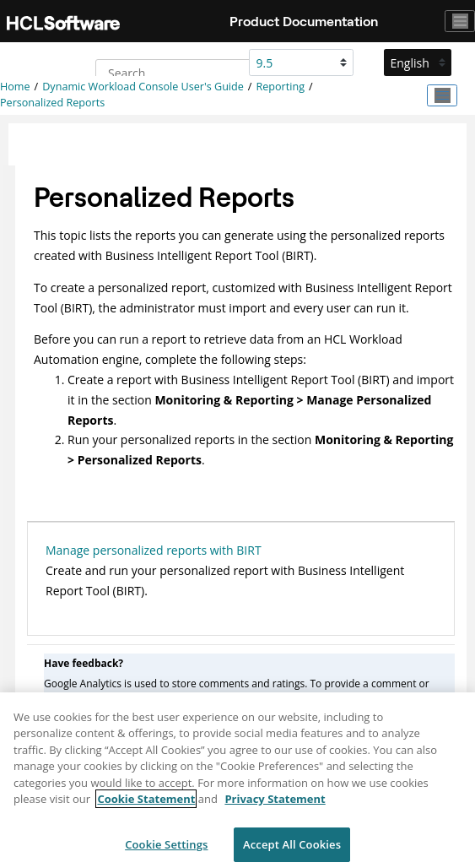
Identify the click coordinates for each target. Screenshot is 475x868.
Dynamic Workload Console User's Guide (143, 87)
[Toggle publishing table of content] (442, 95)
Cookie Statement (146, 805)
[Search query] (183, 73)
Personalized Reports (52, 103)
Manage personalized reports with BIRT (154, 550)
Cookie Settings (166, 850)
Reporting (280, 87)
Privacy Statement (275, 805)
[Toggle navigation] (460, 21)
